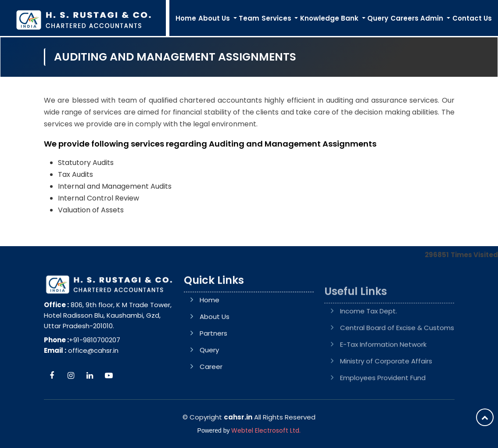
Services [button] (277, 18)
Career (211, 401)
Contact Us (472, 18)
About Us (215, 351)
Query (378, 18)
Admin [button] (433, 18)
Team (249, 18)
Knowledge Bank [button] (330, 18)
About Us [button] (215, 18)
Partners (213, 367)
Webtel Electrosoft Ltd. (266, 430)
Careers (405, 18)
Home (186, 18)
